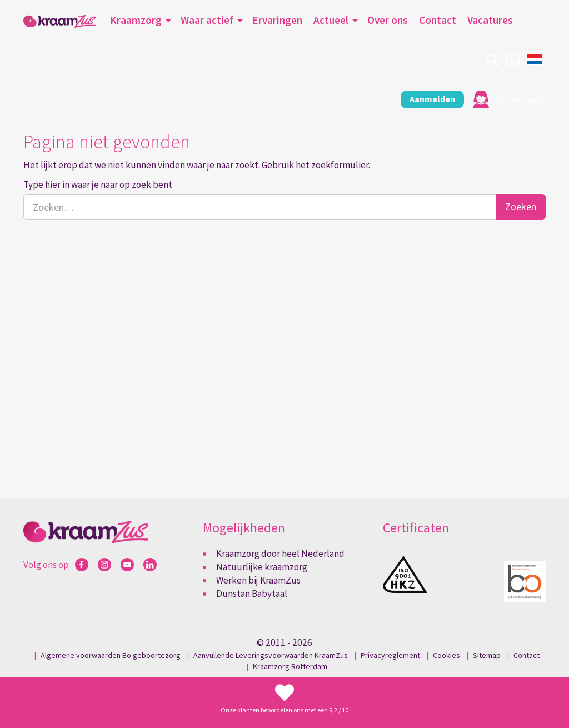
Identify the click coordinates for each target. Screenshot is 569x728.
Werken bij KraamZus (258, 580)
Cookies (446, 655)
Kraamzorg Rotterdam (290, 666)
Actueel (331, 20)
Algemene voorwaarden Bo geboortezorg (111, 655)
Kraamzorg (136, 20)
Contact (438, 20)
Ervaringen (277, 20)
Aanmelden (424, 99)
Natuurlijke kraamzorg (262, 566)
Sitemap (487, 655)
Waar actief (207, 20)
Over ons (388, 20)
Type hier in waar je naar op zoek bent (98, 184)
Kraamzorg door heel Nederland (280, 552)
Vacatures (490, 20)
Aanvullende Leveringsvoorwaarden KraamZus (271, 655)
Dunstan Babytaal (252, 593)
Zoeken (521, 206)
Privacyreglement (390, 655)
